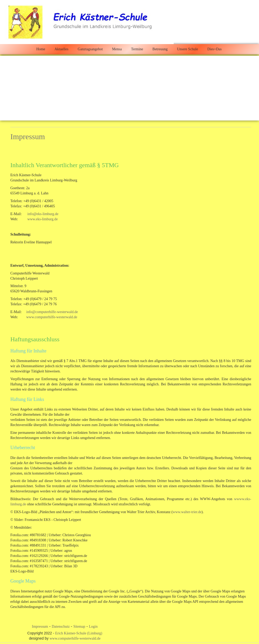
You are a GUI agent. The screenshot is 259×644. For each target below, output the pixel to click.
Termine (137, 49)
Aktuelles (61, 49)
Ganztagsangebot (90, 49)
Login (93, 627)
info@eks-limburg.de (43, 214)
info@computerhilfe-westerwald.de (52, 312)
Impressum (40, 627)
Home (41, 49)
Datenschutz (61, 627)
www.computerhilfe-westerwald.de (52, 317)
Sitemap (79, 627)
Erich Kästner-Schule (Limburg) (79, 633)
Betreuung (160, 49)
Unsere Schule (187, 49)
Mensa (117, 49)
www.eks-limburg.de (43, 219)
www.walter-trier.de (187, 512)
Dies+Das (215, 49)
